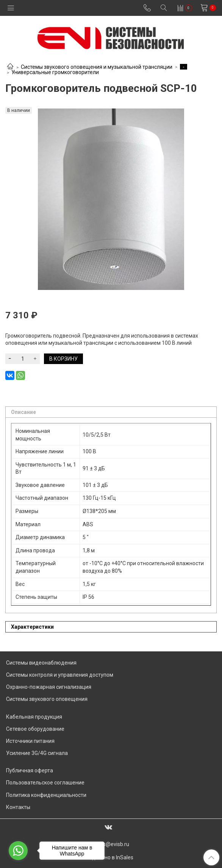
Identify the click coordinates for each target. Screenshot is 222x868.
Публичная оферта (30, 770)
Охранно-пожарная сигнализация (49, 687)
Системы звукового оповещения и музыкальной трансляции (97, 67)
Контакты (18, 807)
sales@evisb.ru (111, 844)
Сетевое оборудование (35, 729)
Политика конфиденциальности (46, 795)
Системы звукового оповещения (47, 699)
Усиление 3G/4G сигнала (37, 753)
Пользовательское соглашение (45, 783)
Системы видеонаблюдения (41, 663)
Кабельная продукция (34, 717)
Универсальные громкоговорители (55, 72)
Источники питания (30, 741)
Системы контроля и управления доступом (60, 675)
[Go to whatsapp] (18, 851)
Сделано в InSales (111, 857)
